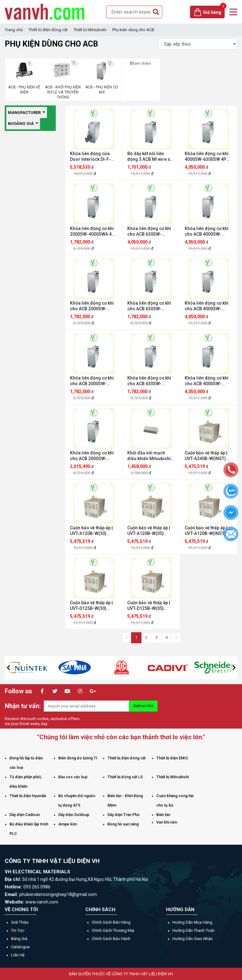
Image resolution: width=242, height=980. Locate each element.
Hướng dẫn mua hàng (192, 922)
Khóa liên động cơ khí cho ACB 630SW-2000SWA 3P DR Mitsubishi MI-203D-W (150, 306)
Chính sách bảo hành (111, 939)
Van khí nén (167, 822)
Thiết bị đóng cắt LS (125, 777)
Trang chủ (14, 30)
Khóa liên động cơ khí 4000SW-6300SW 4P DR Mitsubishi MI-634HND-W (207, 157)
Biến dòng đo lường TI (78, 758)
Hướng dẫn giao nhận (193, 939)
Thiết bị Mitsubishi (90, 30)
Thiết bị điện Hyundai (28, 796)
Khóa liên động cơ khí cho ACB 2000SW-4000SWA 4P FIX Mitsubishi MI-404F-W (92, 381)
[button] (8, 667)
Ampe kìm (68, 824)
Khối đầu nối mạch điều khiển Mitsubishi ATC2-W (149, 456)
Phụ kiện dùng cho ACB (133, 30)
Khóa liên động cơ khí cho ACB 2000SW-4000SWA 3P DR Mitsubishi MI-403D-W (93, 306)
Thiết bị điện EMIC (172, 758)
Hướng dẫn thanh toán (193, 930)
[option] (48, 668)
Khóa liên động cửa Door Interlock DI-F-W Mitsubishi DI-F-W (92, 157)
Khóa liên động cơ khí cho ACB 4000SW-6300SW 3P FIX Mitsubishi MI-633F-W (207, 381)
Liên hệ (18, 955)
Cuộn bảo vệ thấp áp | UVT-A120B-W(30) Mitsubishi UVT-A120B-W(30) (93, 531)
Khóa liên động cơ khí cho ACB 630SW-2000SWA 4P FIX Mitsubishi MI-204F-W (150, 381)
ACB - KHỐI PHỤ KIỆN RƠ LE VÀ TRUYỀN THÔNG (63, 92)
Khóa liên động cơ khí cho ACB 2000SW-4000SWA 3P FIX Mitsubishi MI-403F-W (92, 456)
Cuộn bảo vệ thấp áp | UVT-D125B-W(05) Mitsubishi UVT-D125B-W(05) (151, 606)
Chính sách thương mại (113, 930)
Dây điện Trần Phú (123, 815)
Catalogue (20, 947)
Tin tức (18, 930)
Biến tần (163, 815)
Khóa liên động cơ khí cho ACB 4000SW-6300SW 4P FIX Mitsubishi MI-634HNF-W (208, 306)
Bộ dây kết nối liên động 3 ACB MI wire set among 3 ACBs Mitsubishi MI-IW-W (151, 157)
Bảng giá (19, 939)
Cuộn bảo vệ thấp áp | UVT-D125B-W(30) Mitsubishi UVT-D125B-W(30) (93, 606)
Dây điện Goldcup (74, 815)
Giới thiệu (20, 922)
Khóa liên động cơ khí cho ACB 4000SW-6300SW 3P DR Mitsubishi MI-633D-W (207, 231)
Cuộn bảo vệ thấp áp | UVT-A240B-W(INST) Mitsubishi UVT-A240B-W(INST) (208, 456)
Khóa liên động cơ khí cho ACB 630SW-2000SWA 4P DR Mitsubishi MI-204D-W (150, 231)
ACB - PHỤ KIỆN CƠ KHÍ (102, 90)
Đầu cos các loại (73, 777)
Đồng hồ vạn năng (123, 824)
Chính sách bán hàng (111, 922)
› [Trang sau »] (176, 637)
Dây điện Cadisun (25, 815)
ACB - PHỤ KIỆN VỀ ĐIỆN (24, 90)
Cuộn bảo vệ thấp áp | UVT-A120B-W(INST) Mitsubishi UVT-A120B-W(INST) (208, 531)
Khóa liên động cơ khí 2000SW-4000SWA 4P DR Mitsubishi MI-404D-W (92, 231)
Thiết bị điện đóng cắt (48, 30)
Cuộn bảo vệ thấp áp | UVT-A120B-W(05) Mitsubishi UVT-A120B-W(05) (151, 531)
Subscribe (143, 706)
